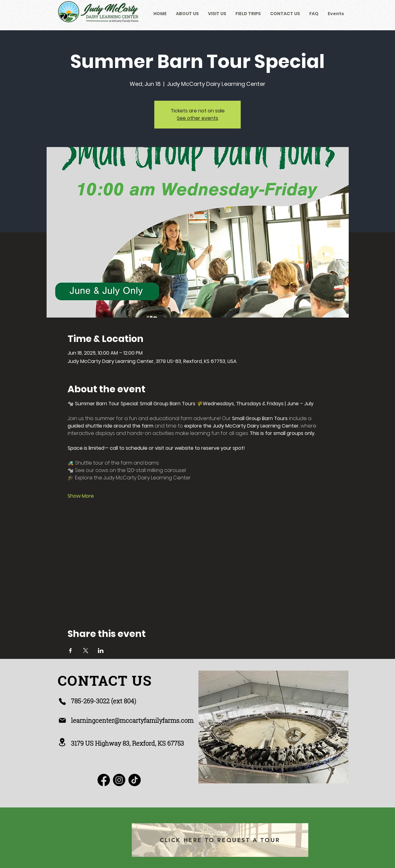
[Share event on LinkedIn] (101, 651)
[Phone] (62, 702)
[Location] (62, 742)
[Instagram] (119, 780)
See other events (197, 118)
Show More (81, 496)
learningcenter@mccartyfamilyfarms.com (132, 720)
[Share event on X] (86, 651)
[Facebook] (104, 780)
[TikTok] (135, 780)
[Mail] (62, 720)
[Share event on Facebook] (71, 651)
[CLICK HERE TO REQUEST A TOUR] (220, 840)
